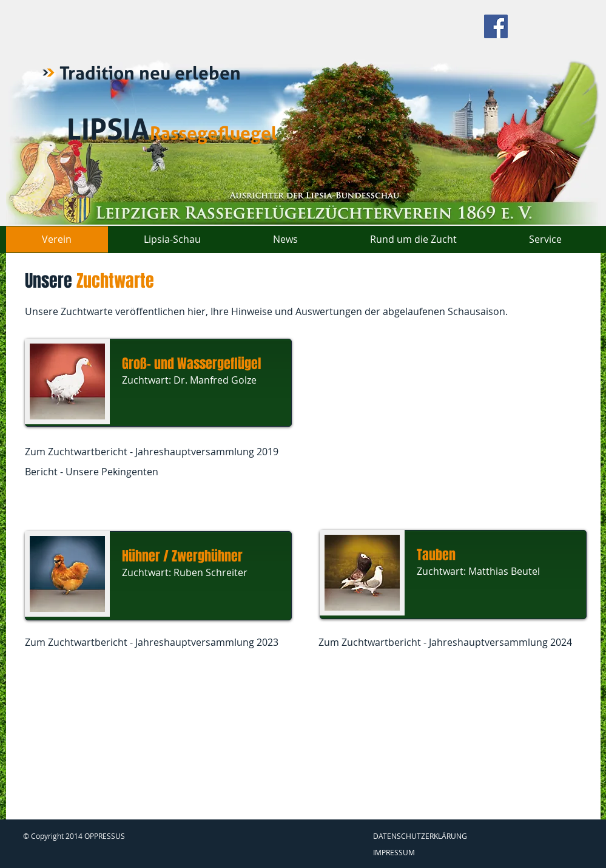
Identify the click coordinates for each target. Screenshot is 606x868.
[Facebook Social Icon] (496, 26)
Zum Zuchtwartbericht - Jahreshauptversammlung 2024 (445, 642)
